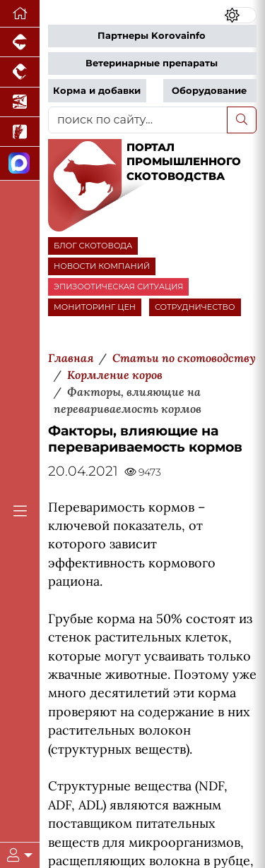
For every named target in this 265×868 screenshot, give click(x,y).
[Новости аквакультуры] (20, 102)
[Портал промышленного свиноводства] (20, 42)
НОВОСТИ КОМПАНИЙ (102, 266)
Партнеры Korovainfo (152, 36)
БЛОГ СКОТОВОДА (93, 246)
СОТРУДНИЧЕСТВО (195, 307)
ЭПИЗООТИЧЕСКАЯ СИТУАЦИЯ (118, 287)
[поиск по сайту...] (138, 120)
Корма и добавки (97, 91)
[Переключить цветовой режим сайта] (240, 15)
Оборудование (209, 91)
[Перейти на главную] (20, 14)
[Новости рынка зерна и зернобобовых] (20, 132)
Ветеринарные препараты (152, 63)
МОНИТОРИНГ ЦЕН (95, 307)
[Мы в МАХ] (20, 163)
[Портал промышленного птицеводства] (20, 72)
